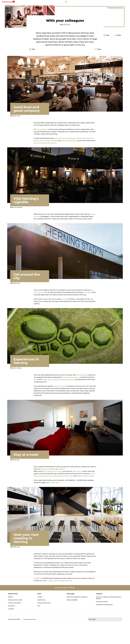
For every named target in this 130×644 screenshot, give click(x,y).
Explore (16, 618)
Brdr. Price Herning (61, 168)
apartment (62, 490)
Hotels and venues (99, 623)
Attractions (17, 627)
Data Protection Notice (36, 641)
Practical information (47, 624)
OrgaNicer (38, 600)
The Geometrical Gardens (71, 400)
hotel (42, 490)
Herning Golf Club (60, 409)
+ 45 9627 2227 (52, 602)
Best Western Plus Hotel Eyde (57, 497)
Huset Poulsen (45, 170)
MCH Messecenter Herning (53, 492)
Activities (17, 630)
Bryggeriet (55, 170)
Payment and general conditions (78, 618)
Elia (35, 403)
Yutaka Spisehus (42, 159)
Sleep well (83, 5)
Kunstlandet (54, 5)
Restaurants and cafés (21, 621)
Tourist (103, 2)
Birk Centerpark (82, 398)
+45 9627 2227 (54, 506)
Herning (9, 11)
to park (64, 324)
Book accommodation (96, 5)
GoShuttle (88, 318)
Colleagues (25, 11)
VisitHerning (44, 621)
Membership (116, 2)
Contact (43, 618)
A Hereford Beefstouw (70, 170)
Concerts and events (21, 624)
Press (122, 2)
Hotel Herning (78, 492)
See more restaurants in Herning (55, 172)
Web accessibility (72, 621)
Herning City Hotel (75, 497)
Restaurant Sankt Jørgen (78, 168)
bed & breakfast (50, 490)
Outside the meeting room (102, 626)
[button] (107, 75)
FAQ (42, 627)
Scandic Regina (39, 497)
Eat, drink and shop (42, 5)
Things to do (64, 5)
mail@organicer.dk (67, 602)
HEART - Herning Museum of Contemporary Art (59, 403)
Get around (74, 5)
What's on (30, 5)
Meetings (109, 2)
